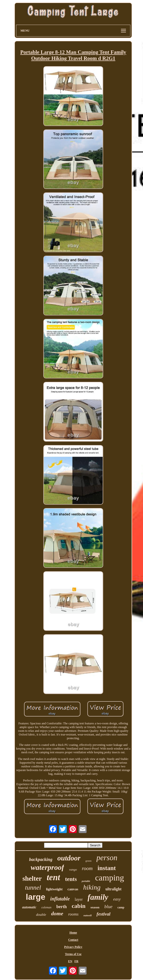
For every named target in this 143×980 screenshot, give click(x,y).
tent (53, 877)
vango (73, 869)
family (98, 897)
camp (121, 907)
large (36, 897)
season (95, 907)
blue (108, 907)
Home (73, 933)
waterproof (47, 867)
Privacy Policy (73, 947)
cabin (79, 906)
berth (62, 907)
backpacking (41, 859)
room (87, 868)
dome (57, 913)
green (88, 861)
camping (109, 878)
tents (71, 879)
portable (86, 881)
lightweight (54, 889)
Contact (73, 940)
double (41, 915)
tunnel (33, 888)
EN (70, 961)
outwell (87, 915)
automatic (29, 907)
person (107, 858)
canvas (73, 889)
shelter (32, 878)
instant (107, 868)
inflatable (60, 899)
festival (103, 914)
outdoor (69, 858)
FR (76, 961)
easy (117, 899)
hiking (92, 887)
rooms (73, 914)
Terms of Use (73, 954)
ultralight (113, 889)
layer (79, 899)
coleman (46, 907)
